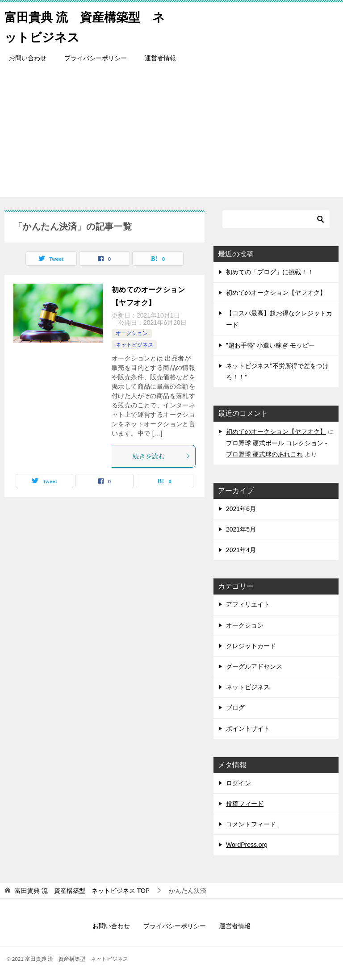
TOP (82, 891)
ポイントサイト (248, 729)
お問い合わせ (28, 58)
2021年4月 (241, 550)
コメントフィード (251, 824)
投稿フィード (245, 804)
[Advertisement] (171, 134)
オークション (132, 333)
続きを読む (162, 456)
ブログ (235, 708)
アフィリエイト (248, 604)
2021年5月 (241, 529)
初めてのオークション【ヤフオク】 (276, 293)
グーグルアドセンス (254, 666)
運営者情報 (160, 58)
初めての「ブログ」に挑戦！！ (270, 272)
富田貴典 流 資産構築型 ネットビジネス (87, 25)
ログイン (238, 783)
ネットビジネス (134, 345)
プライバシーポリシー (96, 58)
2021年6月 (241, 509)
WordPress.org (247, 845)
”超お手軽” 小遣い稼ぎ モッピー (270, 345)
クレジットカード (251, 646)
